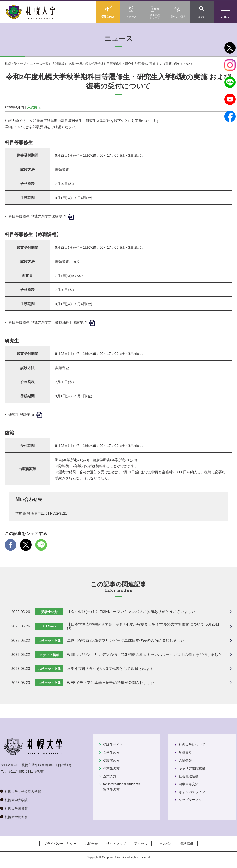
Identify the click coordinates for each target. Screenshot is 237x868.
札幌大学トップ (15, 64)
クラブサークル (190, 800)
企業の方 (110, 776)
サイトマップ (116, 844)
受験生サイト (113, 745)
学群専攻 (185, 753)
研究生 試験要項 (21, 415)
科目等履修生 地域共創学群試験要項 (37, 216)
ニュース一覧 (39, 64)
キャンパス (164, 844)
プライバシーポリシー (60, 844)
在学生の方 (111, 753)
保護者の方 (111, 761)
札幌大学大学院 (16, 800)
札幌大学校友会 (16, 817)
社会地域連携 (189, 776)
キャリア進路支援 (192, 768)
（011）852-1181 (20, 772)
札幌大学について (192, 745)
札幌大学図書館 (16, 809)
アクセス (141, 844)
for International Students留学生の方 (121, 787)
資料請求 (187, 844)
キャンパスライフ (192, 792)
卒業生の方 (111, 768)
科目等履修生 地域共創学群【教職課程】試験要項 (48, 322)
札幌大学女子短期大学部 (23, 792)
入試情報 (58, 64)
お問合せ (91, 844)
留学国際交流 (189, 784)
